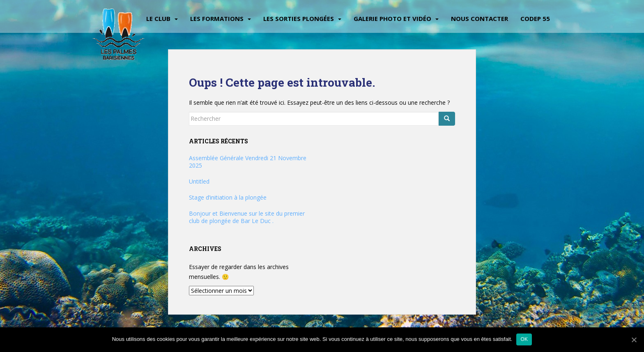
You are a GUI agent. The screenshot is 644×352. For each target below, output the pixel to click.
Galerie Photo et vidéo (392, 18)
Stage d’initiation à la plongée (228, 197)
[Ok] (634, 340)
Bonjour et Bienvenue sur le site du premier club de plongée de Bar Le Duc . (247, 217)
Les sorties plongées (299, 18)
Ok (524, 339)
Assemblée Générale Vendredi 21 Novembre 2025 (248, 162)
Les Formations (217, 18)
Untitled (199, 181)
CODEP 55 (535, 18)
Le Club (158, 18)
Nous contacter (480, 18)
